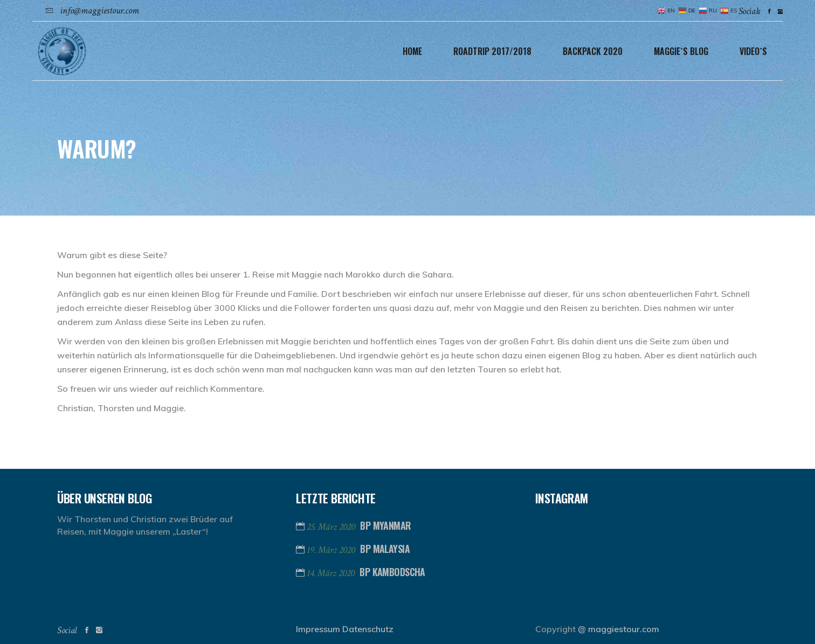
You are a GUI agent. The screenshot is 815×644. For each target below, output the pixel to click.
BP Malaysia (385, 549)
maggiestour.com (624, 629)
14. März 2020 (332, 573)
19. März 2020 (332, 550)
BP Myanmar (385, 525)
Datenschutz (368, 629)
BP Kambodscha (392, 572)
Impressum (318, 629)
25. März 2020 (332, 527)
